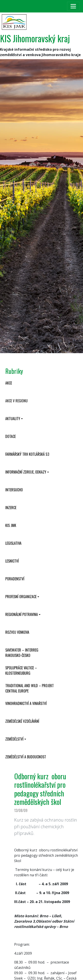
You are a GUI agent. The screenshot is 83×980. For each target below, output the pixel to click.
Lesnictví (12, 561)
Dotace (11, 436)
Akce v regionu (16, 401)
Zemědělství (14, 739)
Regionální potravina (22, 614)
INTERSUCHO (14, 490)
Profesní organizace (21, 597)
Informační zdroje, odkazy (26, 472)
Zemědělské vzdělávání (22, 721)
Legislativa (13, 543)
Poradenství (15, 579)
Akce (9, 383)
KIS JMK (11, 525)
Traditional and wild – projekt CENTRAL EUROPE (30, 688)
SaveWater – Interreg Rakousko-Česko (22, 653)
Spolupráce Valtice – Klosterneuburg (21, 670)
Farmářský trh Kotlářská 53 (27, 454)
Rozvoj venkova (17, 632)
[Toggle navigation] (73, 6)
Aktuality (13, 419)
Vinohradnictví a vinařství (26, 703)
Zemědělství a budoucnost (26, 757)
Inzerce (11, 508)
